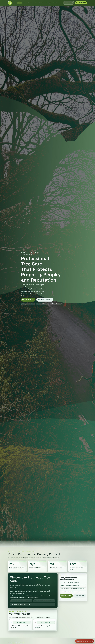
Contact (55, 3)
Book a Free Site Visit (28, 300)
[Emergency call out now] (85, 641)
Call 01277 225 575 (81, 3)
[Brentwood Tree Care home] (10, 3)
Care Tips (48, 3)
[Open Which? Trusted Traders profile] (45, 625)
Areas (36, 3)
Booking (41, 3)
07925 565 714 (74, 599)
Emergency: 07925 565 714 (45, 300)
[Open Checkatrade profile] (21, 625)
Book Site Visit (80, 596)
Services (30, 3)
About (24, 3)
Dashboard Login (69, 3)
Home (19, 3)
